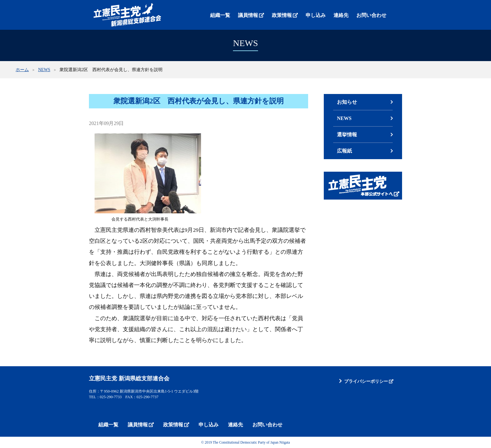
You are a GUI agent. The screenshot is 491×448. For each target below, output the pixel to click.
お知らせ (347, 102)
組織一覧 (220, 15)
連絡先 (341, 15)
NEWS (44, 70)
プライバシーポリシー (366, 381)
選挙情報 (347, 135)
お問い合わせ (371, 15)
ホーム (22, 70)
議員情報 (248, 15)
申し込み (316, 15)
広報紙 (344, 151)
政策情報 (282, 15)
